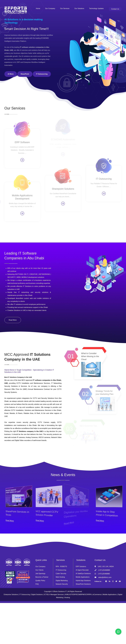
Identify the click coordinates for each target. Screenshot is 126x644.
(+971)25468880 (104, 570)
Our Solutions (79, 8)
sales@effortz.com (105, 577)
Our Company (50, 8)
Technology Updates (96, 8)
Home (38, 8)
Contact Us (115, 9)
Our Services (65, 8)
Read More (13, 320)
